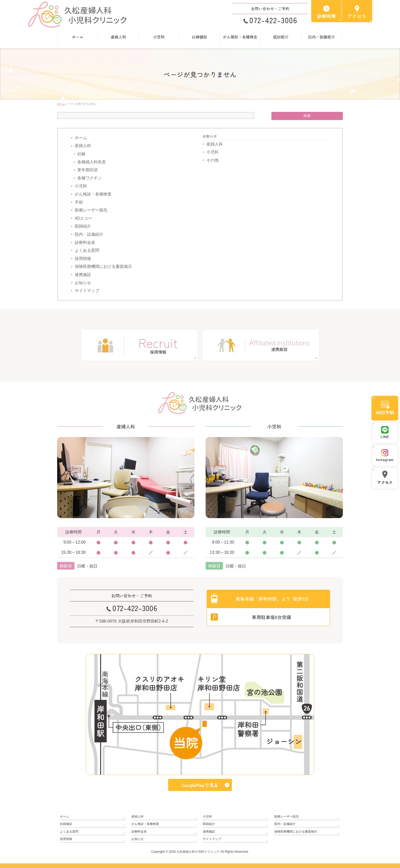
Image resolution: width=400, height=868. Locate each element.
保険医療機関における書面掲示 (103, 266)
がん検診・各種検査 (93, 194)
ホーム (81, 138)
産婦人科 (83, 146)
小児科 (81, 186)
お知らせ (83, 282)
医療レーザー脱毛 (91, 210)
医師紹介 (83, 226)
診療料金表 (85, 242)
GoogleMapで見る (200, 785)
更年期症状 (87, 170)
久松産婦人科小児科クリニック (198, 852)
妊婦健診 (66, 824)
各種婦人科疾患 (92, 162)
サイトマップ (87, 291)
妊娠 (81, 154)
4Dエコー (83, 218)
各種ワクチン (90, 178)
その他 (212, 160)
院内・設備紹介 (89, 234)
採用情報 (83, 259)
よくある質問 (87, 250)
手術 (79, 202)
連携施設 (83, 275)
